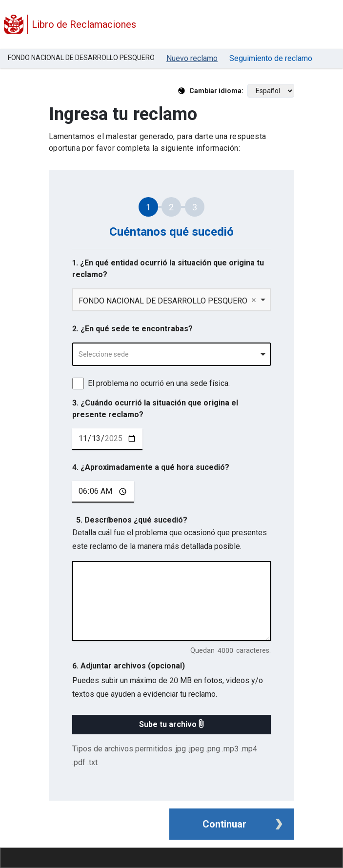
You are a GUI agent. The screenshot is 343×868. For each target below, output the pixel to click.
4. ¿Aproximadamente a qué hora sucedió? (151, 467)
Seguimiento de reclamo (271, 58)
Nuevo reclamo (192, 58)
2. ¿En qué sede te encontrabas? (132, 329)
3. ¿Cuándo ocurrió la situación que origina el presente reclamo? (155, 409)
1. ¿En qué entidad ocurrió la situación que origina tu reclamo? (168, 269)
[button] (171, 725)
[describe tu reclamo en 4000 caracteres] (171, 601)
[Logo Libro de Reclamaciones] (14, 24)
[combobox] (171, 354)
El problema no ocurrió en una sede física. (159, 383)
